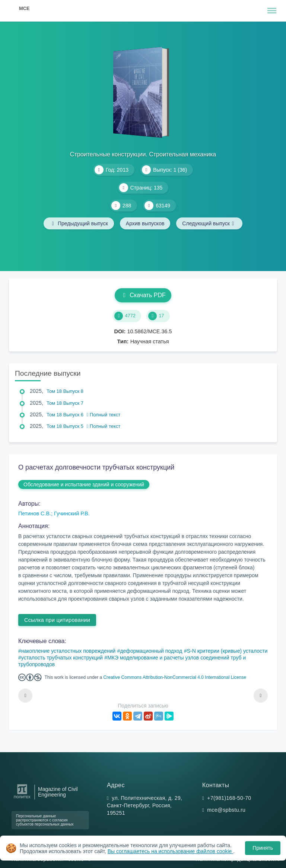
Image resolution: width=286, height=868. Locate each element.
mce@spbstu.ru (226, 810)
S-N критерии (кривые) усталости (227, 651)
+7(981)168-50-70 (229, 798)
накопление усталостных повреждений (68, 651)
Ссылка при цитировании (57, 620)
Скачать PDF (143, 295)
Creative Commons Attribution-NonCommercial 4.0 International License (175, 677)
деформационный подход (151, 651)
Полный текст (104, 415)
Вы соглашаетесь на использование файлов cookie (171, 851)
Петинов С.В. (35, 514)
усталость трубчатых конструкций (62, 658)
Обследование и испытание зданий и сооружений (84, 484)
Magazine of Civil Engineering (58, 792)
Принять (263, 848)
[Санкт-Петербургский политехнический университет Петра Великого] (22, 799)
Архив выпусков (145, 223)
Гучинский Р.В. (72, 514)
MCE (24, 8)
